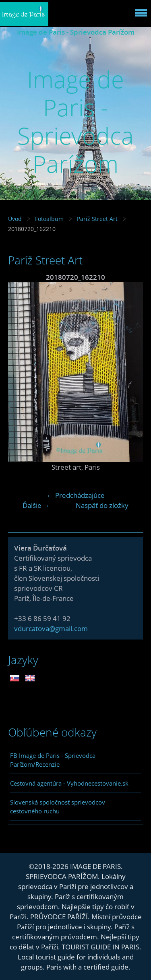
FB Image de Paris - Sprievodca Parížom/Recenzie (53, 760)
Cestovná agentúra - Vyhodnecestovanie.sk (69, 783)
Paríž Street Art (98, 219)
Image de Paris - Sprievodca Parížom (76, 32)
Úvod (15, 219)
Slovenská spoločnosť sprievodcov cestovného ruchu (58, 807)
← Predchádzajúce (76, 495)
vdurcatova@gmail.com (51, 628)
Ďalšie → (36, 505)
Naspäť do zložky (102, 505)
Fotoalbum (49, 219)
